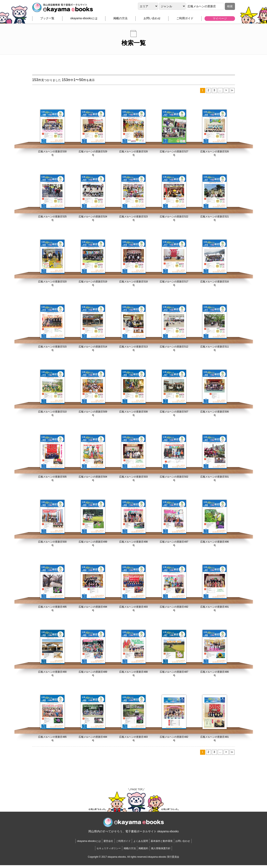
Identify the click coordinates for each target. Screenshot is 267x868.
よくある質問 (143, 844)
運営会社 (99, 844)
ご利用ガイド (185, 19)
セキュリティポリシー (100, 851)
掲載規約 (147, 851)
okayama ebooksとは (84, 19)
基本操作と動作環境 (171, 844)
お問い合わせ (152, 19)
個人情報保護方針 (170, 851)
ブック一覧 (47, 19)
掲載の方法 (120, 19)
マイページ (220, 20)
